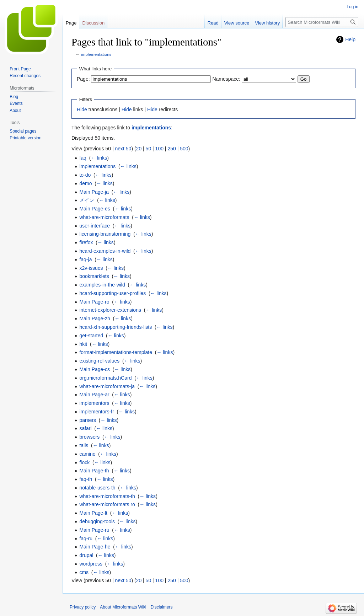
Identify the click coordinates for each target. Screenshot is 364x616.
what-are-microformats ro (107, 504)
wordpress (91, 564)
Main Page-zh (95, 318)
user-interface (95, 226)
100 (159, 149)
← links (99, 158)
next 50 (123, 149)
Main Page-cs (95, 369)
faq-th (86, 479)
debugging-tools (97, 521)
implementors (94, 403)
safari (85, 428)
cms (84, 572)
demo (85, 183)
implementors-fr (97, 412)
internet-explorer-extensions (110, 310)
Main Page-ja (94, 192)
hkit (83, 344)
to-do (85, 175)
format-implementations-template (116, 352)
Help (350, 39)
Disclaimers (161, 607)
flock (84, 462)
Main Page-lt (93, 513)
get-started (91, 336)
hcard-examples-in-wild (105, 251)
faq (83, 158)
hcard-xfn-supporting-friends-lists (116, 327)
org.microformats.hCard (105, 378)
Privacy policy (83, 607)
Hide (82, 109)
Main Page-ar (94, 395)
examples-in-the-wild (102, 285)
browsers (89, 437)
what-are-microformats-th (107, 496)
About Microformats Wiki (123, 607)
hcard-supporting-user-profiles (113, 293)
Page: (83, 79)
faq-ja (85, 259)
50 (149, 149)
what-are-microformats (104, 217)
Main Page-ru (94, 530)
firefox (86, 242)
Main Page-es (95, 209)
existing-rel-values (99, 361)
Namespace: (226, 79)
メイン (87, 200)
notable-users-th (97, 488)
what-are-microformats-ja (107, 386)
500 (184, 149)
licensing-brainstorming (105, 234)
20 (139, 149)
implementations (96, 54)
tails (84, 445)
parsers (88, 420)
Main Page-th (94, 471)
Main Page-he (95, 547)
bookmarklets (94, 276)
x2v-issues (91, 268)
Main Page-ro (94, 302)
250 (172, 149)
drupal (86, 555)
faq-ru (86, 539)
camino (87, 454)
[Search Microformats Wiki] (322, 22)
